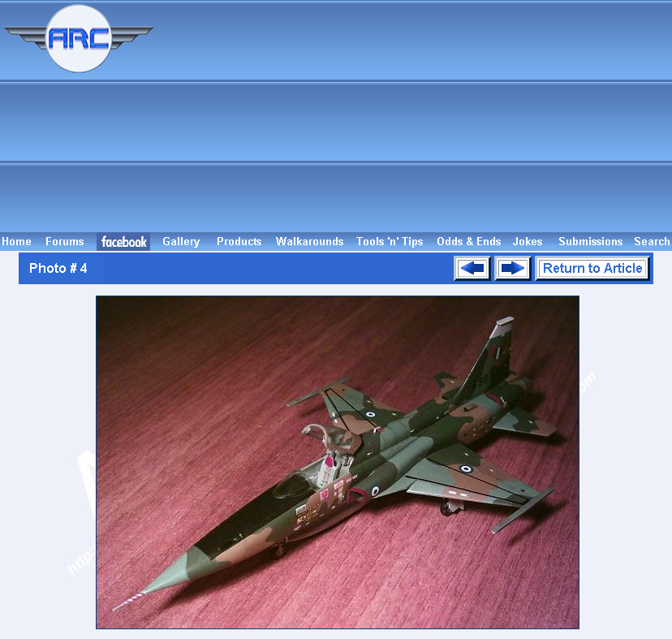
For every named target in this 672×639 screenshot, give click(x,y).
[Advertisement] (416, 116)
